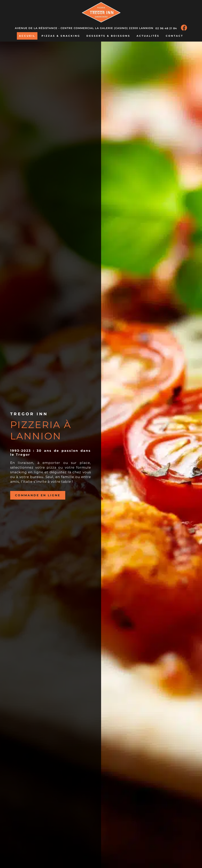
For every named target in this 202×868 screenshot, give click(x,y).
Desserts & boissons (108, 36)
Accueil (27, 36)
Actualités (148, 36)
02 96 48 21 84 (166, 28)
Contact (174, 36)
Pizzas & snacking (61, 36)
